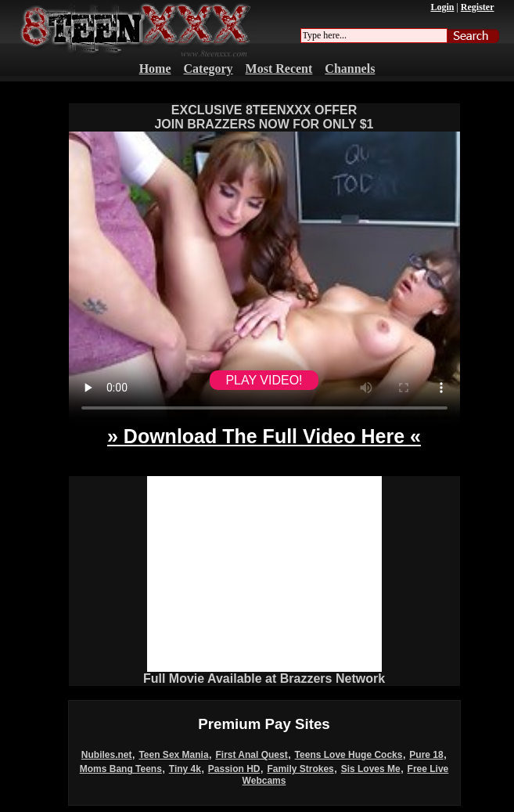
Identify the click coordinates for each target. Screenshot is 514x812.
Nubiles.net (107, 755)
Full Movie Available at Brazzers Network (264, 678)
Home (155, 69)
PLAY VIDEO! (264, 380)
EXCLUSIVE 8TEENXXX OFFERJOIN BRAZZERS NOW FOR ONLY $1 (264, 117)
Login (442, 7)
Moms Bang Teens (121, 769)
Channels (350, 69)
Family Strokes (300, 769)
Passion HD (234, 769)
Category (208, 69)
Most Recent (279, 69)
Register (478, 7)
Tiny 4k (185, 769)
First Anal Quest (251, 755)
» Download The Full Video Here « (264, 436)
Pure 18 (426, 755)
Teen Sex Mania (173, 755)
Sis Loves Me (371, 769)
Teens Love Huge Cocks (349, 755)
